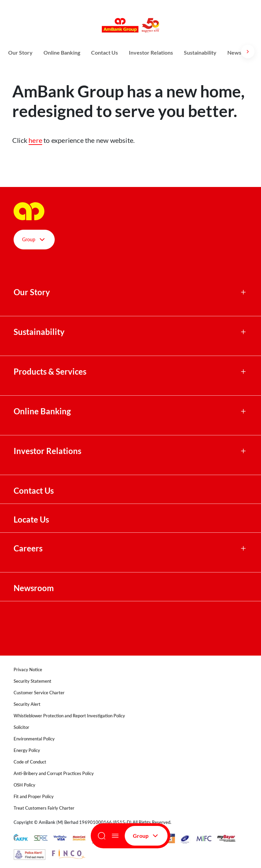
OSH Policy (24, 785)
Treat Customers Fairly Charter (44, 808)
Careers (28, 548)
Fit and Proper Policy (34, 796)
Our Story (20, 52)
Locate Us (31, 520)
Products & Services (50, 372)
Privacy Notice (28, 669)
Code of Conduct (30, 762)
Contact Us (105, 52)
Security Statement (32, 681)
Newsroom (34, 588)
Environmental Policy (34, 739)
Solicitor (21, 727)
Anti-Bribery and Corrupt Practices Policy (54, 773)
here (35, 140)
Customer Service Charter (39, 693)
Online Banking (62, 52)
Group (146, 836)
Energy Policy (27, 750)
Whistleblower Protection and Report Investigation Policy (69, 716)
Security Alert (27, 704)
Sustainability (200, 52)
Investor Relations (151, 52)
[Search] (102, 836)
